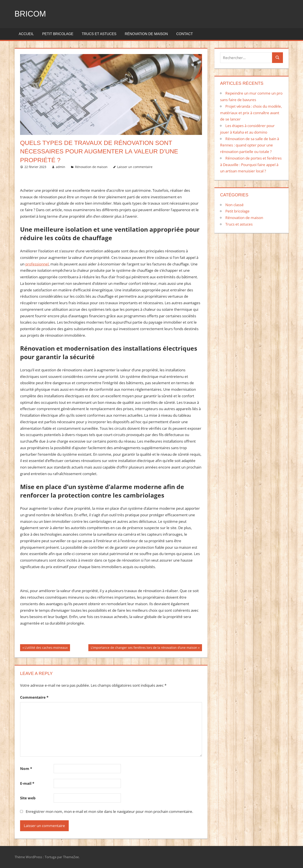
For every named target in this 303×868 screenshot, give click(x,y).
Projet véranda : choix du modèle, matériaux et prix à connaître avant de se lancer (251, 113)
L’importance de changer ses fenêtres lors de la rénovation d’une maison (144, 648)
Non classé (235, 205)
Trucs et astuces (99, 34)
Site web (28, 798)
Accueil (26, 34)
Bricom (30, 14)
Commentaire (34, 697)
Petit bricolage (58, 34)
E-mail (27, 783)
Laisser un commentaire (135, 167)
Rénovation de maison (146, 34)
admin (61, 167)
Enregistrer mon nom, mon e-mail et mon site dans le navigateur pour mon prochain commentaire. (109, 811)
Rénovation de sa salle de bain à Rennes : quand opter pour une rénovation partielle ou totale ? (250, 145)
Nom (26, 769)
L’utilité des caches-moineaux (46, 648)
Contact (185, 34)
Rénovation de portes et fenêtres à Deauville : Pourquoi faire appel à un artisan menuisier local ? (251, 165)
